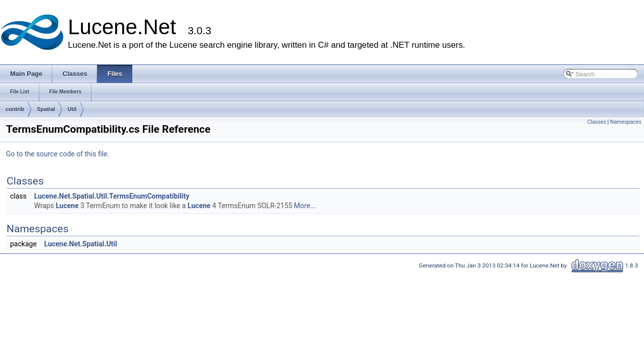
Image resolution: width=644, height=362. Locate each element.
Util (72, 109)
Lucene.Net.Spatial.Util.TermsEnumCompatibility (112, 196)
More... (305, 206)
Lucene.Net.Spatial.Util (81, 244)
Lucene (67, 206)
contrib (15, 109)
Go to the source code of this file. (58, 154)
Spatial (46, 109)
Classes (596, 122)
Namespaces (626, 122)
